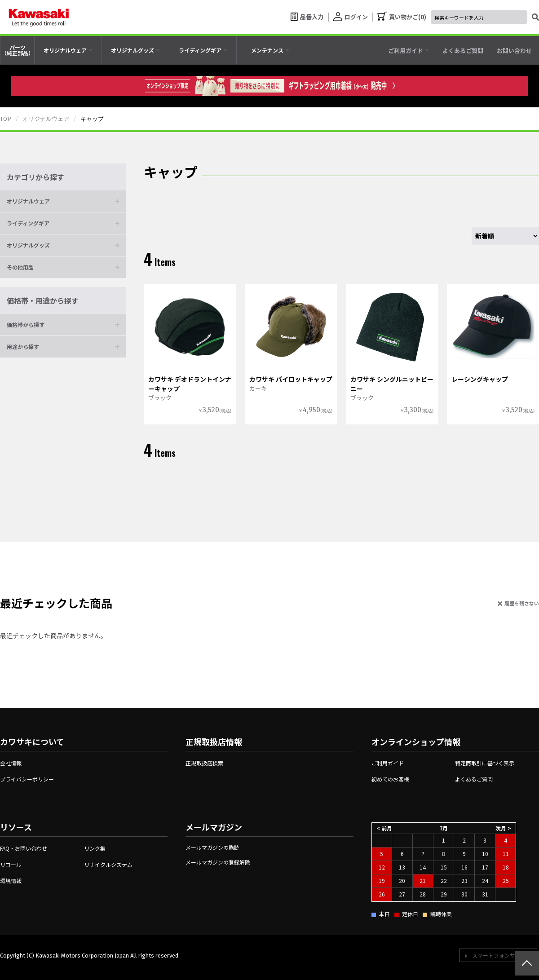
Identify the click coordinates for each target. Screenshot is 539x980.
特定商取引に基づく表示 (485, 763)
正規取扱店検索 (204, 763)
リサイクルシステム (108, 864)
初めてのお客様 (390, 779)
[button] (63, 201)
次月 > (503, 828)
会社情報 (11, 763)
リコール (11, 864)
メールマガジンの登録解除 (218, 862)
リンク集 (95, 848)
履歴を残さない (522, 603)
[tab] (68, 50)
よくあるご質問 (474, 779)
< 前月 (384, 828)
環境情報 (11, 881)
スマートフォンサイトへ (502, 955)
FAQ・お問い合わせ (24, 848)
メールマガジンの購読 (212, 847)
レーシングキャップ (480, 379)
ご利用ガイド (388, 763)
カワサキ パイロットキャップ (291, 379)
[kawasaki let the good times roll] (39, 17)
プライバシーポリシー (27, 779)
